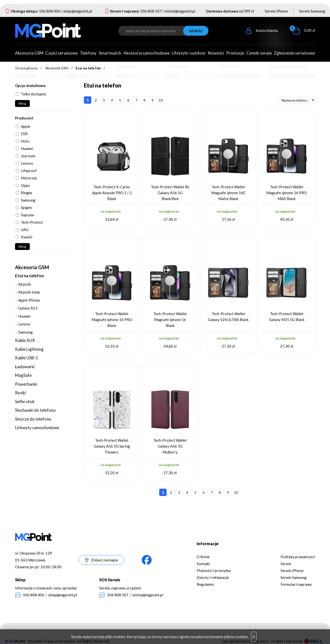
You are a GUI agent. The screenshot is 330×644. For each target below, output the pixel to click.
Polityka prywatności (298, 557)
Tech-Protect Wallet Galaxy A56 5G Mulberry (170, 446)
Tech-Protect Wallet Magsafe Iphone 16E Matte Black (228, 193)
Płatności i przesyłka (214, 571)
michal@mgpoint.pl (180, 11)
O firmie (203, 557)
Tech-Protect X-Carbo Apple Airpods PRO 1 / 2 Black (112, 193)
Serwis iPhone (276, 11)
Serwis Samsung (312, 11)
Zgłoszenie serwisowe (294, 53)
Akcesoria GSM (57, 68)
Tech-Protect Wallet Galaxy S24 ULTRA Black (228, 317)
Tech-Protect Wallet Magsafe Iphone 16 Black (170, 320)
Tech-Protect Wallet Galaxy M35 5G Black (287, 317)
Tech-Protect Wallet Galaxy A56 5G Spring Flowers (112, 446)
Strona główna (26, 68)
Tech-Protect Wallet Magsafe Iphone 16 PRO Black (112, 320)
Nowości (216, 53)
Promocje (235, 53)
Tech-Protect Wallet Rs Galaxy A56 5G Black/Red (170, 193)
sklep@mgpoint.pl (78, 11)
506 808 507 (151, 11)
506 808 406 (50, 11)
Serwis (286, 564)
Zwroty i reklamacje (213, 577)
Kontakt (203, 564)
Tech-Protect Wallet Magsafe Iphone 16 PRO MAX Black (287, 193)
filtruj (22, 103)
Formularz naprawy (296, 584)
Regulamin (205, 584)
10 (161, 100)
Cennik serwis (259, 53)
